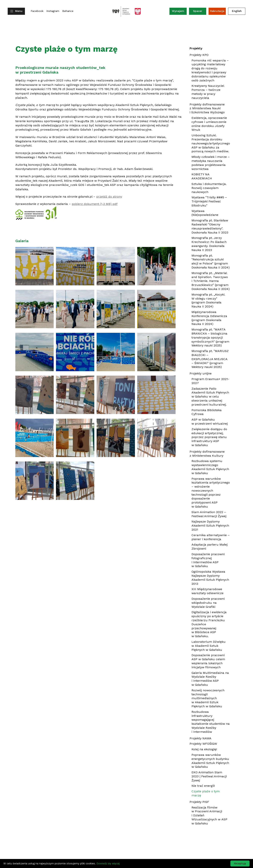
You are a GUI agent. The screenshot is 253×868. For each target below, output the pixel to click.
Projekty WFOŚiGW (203, 744)
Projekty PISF (199, 802)
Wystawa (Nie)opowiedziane (211, 214)
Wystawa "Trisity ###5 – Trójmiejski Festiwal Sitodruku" (209, 202)
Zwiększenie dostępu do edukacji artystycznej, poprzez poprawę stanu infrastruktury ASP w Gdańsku (209, 437)
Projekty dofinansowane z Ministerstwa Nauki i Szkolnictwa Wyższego (207, 108)
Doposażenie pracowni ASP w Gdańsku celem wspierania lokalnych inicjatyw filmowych (208, 661)
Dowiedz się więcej (108, 863)
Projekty (196, 48)
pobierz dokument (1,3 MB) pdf (95, 204)
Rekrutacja (217, 11)
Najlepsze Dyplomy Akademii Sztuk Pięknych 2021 (210, 526)
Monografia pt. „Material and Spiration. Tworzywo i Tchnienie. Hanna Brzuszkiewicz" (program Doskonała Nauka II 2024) (211, 282)
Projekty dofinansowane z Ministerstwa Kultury (207, 454)
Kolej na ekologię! (204, 749)
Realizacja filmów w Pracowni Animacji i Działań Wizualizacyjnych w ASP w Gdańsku (209, 816)
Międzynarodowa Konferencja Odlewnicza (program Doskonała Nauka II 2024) (209, 318)
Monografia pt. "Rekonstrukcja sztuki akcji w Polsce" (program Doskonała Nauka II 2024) (211, 262)
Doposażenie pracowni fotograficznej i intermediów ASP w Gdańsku (208, 560)
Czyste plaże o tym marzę (206, 793)
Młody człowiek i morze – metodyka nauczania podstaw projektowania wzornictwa (211, 163)
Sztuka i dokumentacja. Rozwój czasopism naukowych (209, 188)
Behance (68, 11)
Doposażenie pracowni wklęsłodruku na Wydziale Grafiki (208, 603)
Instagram (53, 11)
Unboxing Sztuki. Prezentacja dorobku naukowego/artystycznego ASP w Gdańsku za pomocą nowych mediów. (211, 143)
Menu (19, 11)
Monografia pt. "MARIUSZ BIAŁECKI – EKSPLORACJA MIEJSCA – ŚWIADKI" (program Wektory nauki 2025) (211, 359)
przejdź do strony (109, 197)
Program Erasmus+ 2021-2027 (210, 381)
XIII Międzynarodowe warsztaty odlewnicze (207, 591)
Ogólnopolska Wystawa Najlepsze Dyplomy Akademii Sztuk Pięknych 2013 (210, 578)
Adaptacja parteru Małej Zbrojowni (209, 547)
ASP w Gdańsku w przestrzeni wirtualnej (210, 422)
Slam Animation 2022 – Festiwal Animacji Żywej (211, 515)
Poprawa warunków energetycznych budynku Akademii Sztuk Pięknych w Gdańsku (210, 761)
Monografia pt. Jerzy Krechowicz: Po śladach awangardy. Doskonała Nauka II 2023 (209, 244)
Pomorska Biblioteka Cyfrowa (207, 412)
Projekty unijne (201, 373)
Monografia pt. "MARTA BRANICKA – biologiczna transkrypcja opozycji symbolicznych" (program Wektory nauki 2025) (211, 338)
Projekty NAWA (200, 738)
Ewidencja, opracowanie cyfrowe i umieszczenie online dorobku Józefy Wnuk (209, 124)
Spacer (198, 11)
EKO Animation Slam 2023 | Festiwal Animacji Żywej (209, 777)
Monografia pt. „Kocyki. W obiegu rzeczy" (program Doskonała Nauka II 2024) (208, 301)
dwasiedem (191, 855)
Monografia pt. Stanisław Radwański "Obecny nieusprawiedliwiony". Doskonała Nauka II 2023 (211, 227)
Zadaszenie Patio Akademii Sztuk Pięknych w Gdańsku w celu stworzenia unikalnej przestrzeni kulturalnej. (210, 397)
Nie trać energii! (203, 786)
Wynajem (179, 12)
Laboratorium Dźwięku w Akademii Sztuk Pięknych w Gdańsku (209, 646)
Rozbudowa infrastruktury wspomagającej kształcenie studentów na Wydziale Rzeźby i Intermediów (211, 722)
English (237, 11)
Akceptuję (240, 863)
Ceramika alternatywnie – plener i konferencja (211, 538)
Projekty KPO (199, 55)
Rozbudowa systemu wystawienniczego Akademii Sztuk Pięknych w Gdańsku (210, 467)
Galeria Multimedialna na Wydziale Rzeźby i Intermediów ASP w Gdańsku (210, 679)
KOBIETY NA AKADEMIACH (207, 177)
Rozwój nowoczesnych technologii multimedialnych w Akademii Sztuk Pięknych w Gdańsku (208, 698)
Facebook (37, 11)
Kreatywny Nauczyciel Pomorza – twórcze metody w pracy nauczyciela (208, 92)
